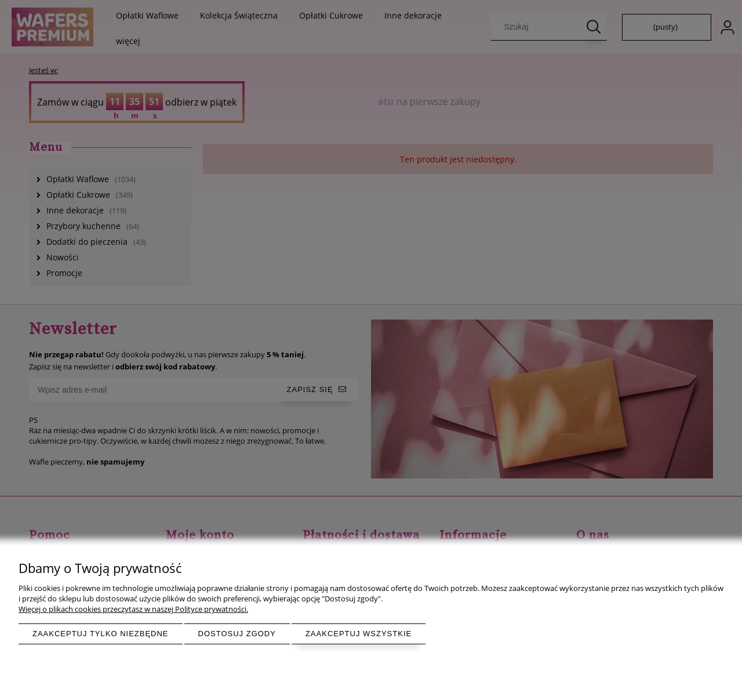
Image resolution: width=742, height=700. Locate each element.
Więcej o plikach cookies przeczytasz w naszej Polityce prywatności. (133, 609)
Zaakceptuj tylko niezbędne (101, 634)
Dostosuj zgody (237, 634)
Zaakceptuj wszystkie (359, 634)
